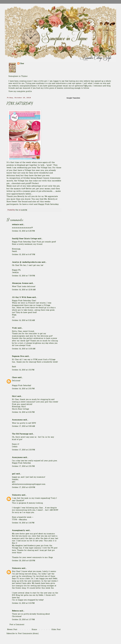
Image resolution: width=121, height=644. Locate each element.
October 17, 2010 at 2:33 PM (23, 450)
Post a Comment (17, 625)
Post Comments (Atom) (28, 634)
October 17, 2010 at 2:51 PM (23, 466)
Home (34, 630)
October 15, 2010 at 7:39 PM (23, 276)
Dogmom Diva (18, 356)
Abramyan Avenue (20, 283)
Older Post (56, 630)
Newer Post (12, 630)
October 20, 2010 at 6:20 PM (24, 561)
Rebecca (15, 611)
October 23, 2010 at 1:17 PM (23, 620)
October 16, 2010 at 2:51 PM (23, 389)
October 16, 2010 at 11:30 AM (24, 349)
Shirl (14, 396)
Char (22, 64)
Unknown (16, 495)
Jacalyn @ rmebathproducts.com (26, 262)
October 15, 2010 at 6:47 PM (24, 255)
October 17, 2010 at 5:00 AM (23, 426)
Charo (15, 378)
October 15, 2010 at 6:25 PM (23, 231)
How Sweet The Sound (17, 202)
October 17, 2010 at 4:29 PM (24, 487)
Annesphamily (19, 531)
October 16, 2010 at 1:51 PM (23, 370)
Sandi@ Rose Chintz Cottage (24, 239)
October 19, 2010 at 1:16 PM (23, 523)
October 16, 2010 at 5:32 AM (23, 320)
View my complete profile (20, 92)
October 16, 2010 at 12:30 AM (24, 290)
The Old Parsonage (20, 434)
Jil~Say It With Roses (22, 297)
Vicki (15, 328)
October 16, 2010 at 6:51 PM (23, 412)
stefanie (15, 225)
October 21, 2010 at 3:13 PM (23, 603)
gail (14, 474)
